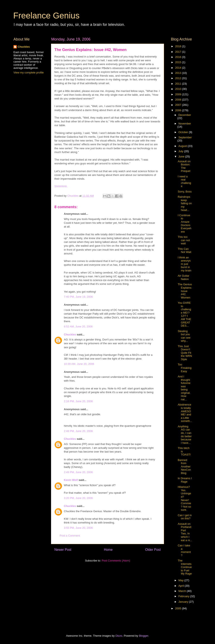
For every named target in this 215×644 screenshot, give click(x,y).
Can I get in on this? (185, 517)
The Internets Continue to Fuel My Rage (185, 567)
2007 (179, 105)
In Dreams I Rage (185, 480)
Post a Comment (70, 536)
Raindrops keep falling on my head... (185, 203)
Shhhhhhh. (61, 186)
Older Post (153, 550)
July (181, 151)
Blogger (144, 636)
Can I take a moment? (184, 550)
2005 (179, 608)
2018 (179, 46)
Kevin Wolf (71, 480)
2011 (179, 84)
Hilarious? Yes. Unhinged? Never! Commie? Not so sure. (184, 498)
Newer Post (63, 550)
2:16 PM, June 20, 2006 (78, 401)
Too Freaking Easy (185, 368)
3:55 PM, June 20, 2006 (78, 528)
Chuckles (70, 334)
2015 (179, 62)
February (184, 596)
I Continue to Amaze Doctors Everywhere (184, 223)
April (182, 586)
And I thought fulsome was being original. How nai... (184, 388)
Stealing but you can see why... (184, 336)
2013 (179, 73)
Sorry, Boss (185, 192)
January (184, 602)
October (184, 132)
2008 (179, 100)
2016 (179, 57)
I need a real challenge (184, 181)
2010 (179, 89)
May (181, 580)
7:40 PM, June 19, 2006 (78, 297)
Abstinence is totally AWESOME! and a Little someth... (185, 413)
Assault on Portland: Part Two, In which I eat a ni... (185, 532)
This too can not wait (184, 240)
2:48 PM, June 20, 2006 (78, 431)
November (185, 124)
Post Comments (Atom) (116, 561)
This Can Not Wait (184, 251)
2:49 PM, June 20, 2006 (78, 472)
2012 (179, 78)
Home (108, 550)
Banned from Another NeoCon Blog (184, 467)
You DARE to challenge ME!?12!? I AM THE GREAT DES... (184, 314)
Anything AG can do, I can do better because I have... (185, 435)
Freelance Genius (46, 16)
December (185, 115)
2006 (179, 110)
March (183, 591)
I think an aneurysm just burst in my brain (184, 264)
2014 (179, 68)
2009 (179, 94)
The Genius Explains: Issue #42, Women (185, 291)
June (182, 156)
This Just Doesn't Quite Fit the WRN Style (185, 353)
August (183, 146)
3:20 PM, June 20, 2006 (78, 498)
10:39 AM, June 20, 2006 (79, 364)
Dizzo (119, 636)
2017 (179, 52)
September (185, 137)
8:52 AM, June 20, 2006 (78, 327)
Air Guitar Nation (183, 277)
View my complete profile (29, 73)
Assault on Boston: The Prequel (184, 166)
